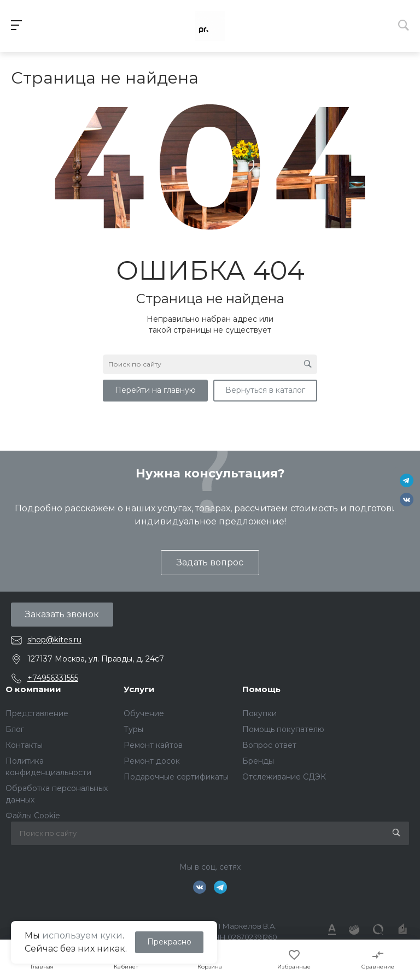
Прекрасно (169, 942)
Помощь (261, 689)
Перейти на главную (155, 390)
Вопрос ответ (269, 745)
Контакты (24, 745)
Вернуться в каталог (265, 390)
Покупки (259, 713)
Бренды (258, 761)
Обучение (144, 713)
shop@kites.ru (54, 640)
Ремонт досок (152, 761)
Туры (133, 729)
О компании (33, 689)
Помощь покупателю (283, 729)
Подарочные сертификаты (176, 777)
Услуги (139, 689)
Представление (37, 713)
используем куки (82, 935)
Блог (15, 729)
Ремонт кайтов (153, 745)
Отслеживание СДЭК (284, 777)
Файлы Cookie (33, 816)
